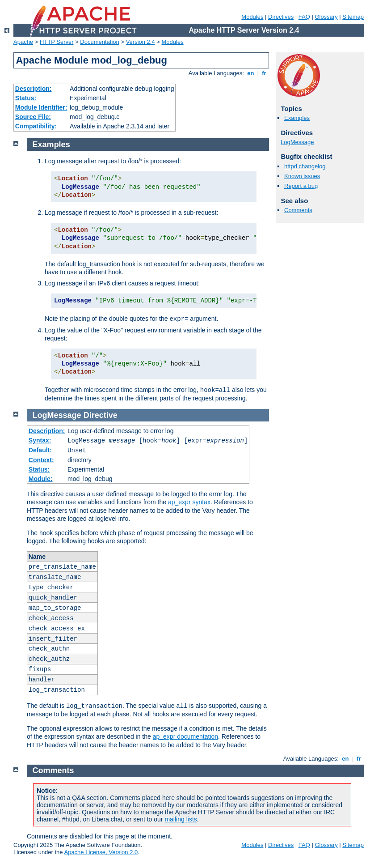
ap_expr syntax (189, 502)
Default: (40, 450)
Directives (281, 17)
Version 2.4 (141, 42)
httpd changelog (305, 166)
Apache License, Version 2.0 (101, 852)
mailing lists (181, 819)
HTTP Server (57, 42)
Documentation (99, 42)
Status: (26, 98)
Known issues (302, 176)
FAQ (304, 17)
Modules (252, 17)
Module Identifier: (41, 107)
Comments (298, 210)
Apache (23, 42)
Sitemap (353, 17)
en (251, 73)
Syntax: (40, 440)
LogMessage (297, 142)
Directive (101, 415)
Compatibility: (36, 126)
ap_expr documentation (185, 736)
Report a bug (301, 186)
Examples (297, 118)
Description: (34, 89)
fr (264, 73)
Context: (41, 460)
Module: (41, 479)
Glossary (326, 17)
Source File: (33, 117)
